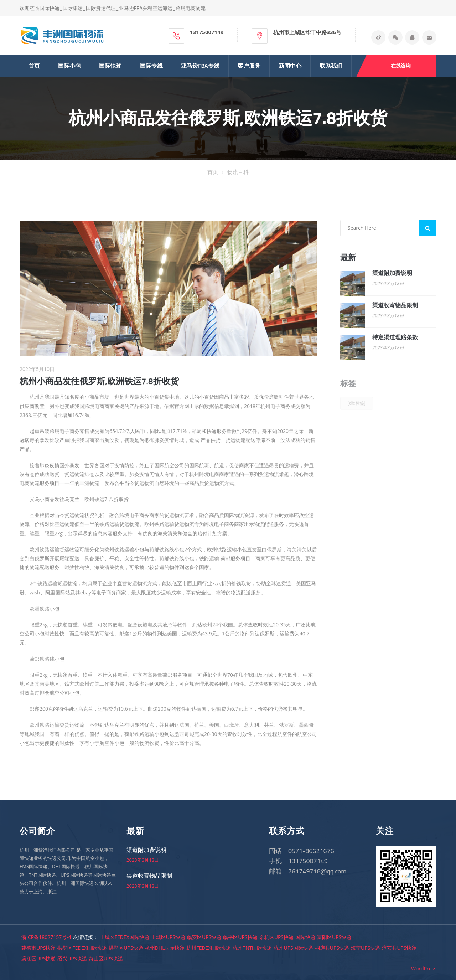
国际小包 (69, 66)
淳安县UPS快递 (399, 948)
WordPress (424, 968)
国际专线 (151, 66)
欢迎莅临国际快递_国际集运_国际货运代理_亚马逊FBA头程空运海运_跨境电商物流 (113, 8)
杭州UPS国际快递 (293, 948)
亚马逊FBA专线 (200, 66)
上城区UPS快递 (168, 937)
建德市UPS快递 (38, 948)
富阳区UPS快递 (334, 937)
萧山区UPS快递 (106, 958)
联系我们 (331, 66)
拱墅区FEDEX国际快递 (82, 948)
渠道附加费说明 (392, 274)
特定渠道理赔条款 (395, 338)
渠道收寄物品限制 (395, 306)
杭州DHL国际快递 (165, 948)
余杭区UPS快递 (276, 937)
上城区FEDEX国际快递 (125, 937)
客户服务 (249, 66)
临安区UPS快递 (204, 937)
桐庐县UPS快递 (332, 948)
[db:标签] (357, 405)
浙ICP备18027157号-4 (46, 937)
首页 (34, 66)
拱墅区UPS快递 (126, 948)
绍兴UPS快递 (72, 958)
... (58, 892)
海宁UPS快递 (366, 948)
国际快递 (110, 66)
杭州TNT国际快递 (252, 948)
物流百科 (238, 172)
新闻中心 (290, 66)
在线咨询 (401, 65)
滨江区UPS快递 (38, 958)
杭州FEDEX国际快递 (209, 948)
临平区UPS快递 (240, 937)
